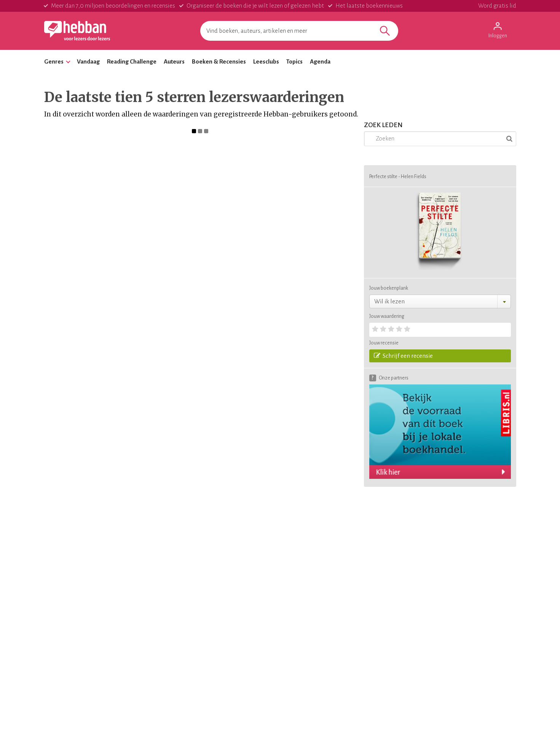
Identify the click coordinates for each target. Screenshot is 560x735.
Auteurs (174, 61)
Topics (294, 61)
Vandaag (88, 61)
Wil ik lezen (389, 301)
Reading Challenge (132, 61)
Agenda (320, 61)
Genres (54, 61)
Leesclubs (266, 61)
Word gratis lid (497, 6)
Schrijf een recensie (403, 356)
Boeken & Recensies (219, 61)
